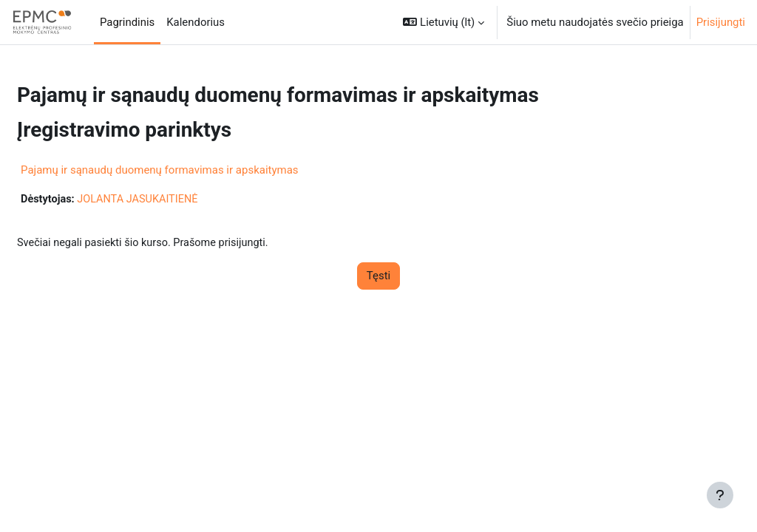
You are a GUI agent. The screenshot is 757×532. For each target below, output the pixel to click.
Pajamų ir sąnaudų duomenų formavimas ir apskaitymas (195, 170)
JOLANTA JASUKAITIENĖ (177, 199)
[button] (444, 22)
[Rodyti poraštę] (720, 495)
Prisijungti (721, 22)
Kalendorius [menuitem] (196, 22)
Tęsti (378, 277)
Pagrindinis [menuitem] (127, 22)
